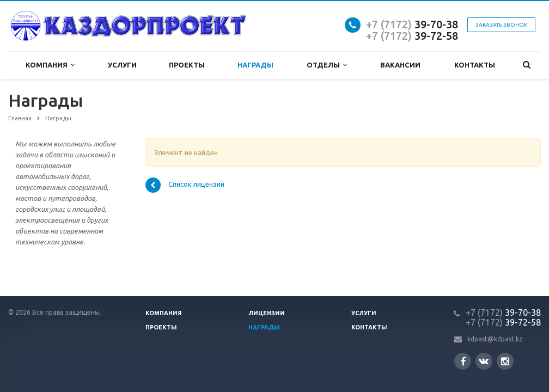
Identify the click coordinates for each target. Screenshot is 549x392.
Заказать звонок (501, 25)
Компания (50, 65)
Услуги (122, 65)
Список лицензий (185, 185)
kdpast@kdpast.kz (495, 339)
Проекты (187, 65)
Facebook (463, 361)
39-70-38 (412, 24)
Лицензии (267, 313)
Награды (255, 65)
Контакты (475, 65)
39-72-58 (412, 36)
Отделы (327, 65)
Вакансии (400, 65)
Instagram (505, 361)
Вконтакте (484, 361)
